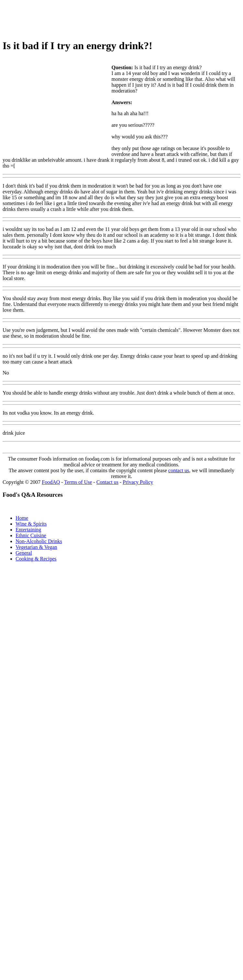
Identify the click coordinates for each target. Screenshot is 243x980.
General (24, 553)
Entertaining (28, 530)
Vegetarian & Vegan (36, 547)
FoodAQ (51, 482)
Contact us (107, 482)
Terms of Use (78, 482)
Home (22, 518)
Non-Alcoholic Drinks (39, 541)
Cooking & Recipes (36, 559)
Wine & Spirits (31, 524)
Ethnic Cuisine (31, 535)
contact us (179, 470)
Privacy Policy (138, 482)
